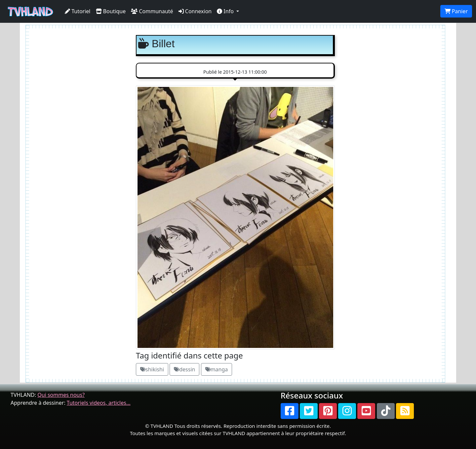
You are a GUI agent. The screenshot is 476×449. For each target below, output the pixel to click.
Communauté (152, 11)
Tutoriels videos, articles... (99, 403)
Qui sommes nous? (61, 395)
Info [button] (226, 11)
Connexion (195, 11)
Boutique (111, 11)
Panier (456, 11)
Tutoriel (78, 11)
